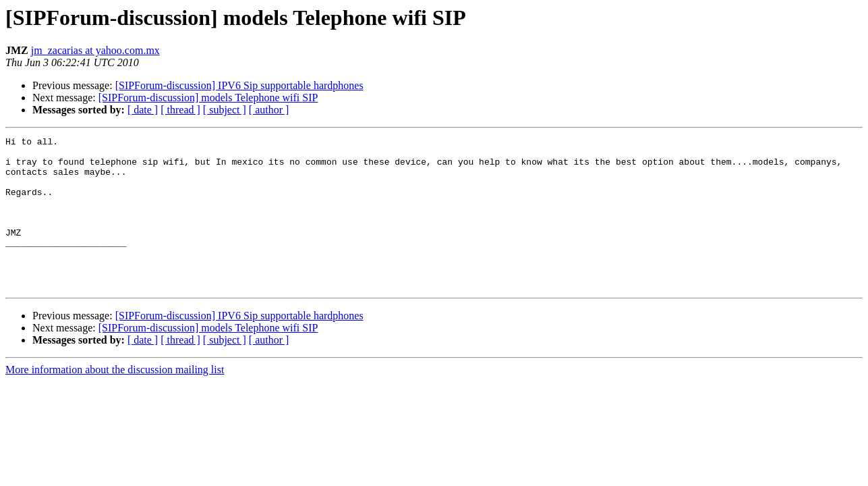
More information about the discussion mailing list (115, 400)
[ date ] (143, 110)
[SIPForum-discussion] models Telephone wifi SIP (208, 98)
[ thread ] (180, 110)
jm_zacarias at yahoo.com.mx (95, 50)
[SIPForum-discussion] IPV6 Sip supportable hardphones (239, 85)
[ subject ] (225, 110)
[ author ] (269, 110)
